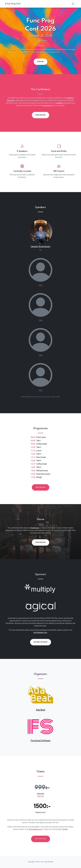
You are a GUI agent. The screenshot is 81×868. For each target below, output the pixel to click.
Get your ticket (41, 839)
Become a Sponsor (41, 642)
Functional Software (41, 741)
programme (48, 106)
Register (40, 62)
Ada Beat (41, 710)
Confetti (65, 829)
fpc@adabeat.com (40, 633)
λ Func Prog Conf (13, 4)
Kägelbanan (35, 528)
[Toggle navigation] (73, 4)
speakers (60, 103)
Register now (41, 115)
